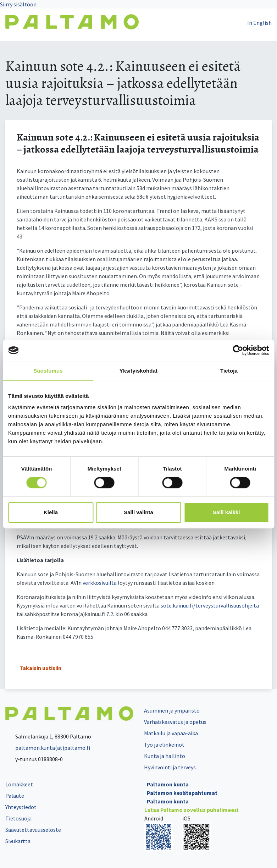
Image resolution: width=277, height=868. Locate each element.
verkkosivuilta (100, 583)
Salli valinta (138, 512)
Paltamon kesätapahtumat (182, 793)
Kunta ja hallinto (165, 756)
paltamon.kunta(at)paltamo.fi (48, 748)
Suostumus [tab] (48, 371)
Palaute (15, 796)
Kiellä (51, 512)
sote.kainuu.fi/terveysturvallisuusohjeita (210, 605)
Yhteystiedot (21, 807)
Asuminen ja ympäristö (172, 710)
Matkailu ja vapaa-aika (171, 733)
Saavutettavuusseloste (33, 830)
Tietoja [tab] (229, 371)
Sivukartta (18, 841)
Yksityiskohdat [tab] (138, 371)
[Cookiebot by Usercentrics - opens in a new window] (238, 350)
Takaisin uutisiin (40, 668)
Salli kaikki (226, 512)
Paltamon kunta (168, 784)
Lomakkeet (19, 784)
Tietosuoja (18, 818)
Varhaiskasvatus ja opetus (175, 722)
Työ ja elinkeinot (164, 745)
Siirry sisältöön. (19, 4)
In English (259, 23)
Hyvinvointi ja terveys (170, 767)
